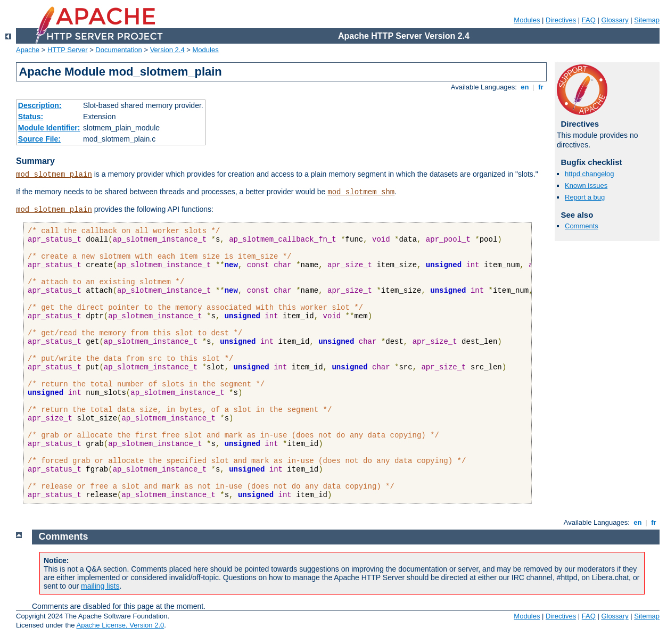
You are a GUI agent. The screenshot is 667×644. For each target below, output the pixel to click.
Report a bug (585, 197)
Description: (40, 105)
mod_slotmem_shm (361, 192)
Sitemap (647, 20)
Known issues (586, 185)
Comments (582, 226)
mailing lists (100, 586)
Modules (527, 20)
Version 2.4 (167, 50)
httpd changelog (590, 174)
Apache (28, 50)
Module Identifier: (49, 128)
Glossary (615, 20)
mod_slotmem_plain (54, 175)
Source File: (39, 139)
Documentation (118, 50)
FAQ (589, 20)
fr (541, 87)
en (525, 87)
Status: (31, 117)
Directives (561, 20)
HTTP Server (68, 50)
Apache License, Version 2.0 (120, 625)
